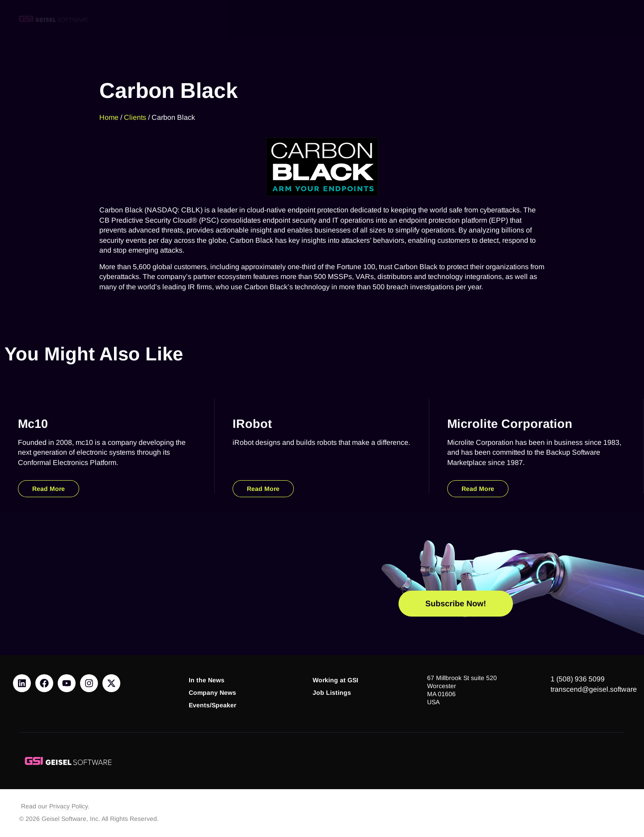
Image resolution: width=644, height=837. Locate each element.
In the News (207, 680)
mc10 (33, 424)
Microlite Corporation (510, 424)
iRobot (252, 424)
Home (109, 117)
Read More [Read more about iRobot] (263, 489)
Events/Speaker (212, 705)
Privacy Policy (68, 806)
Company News (212, 693)
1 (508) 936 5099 (578, 679)
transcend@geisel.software (594, 689)
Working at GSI (335, 680)
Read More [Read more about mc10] (49, 489)
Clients (135, 117)
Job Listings (332, 693)
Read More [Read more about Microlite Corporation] (478, 489)
